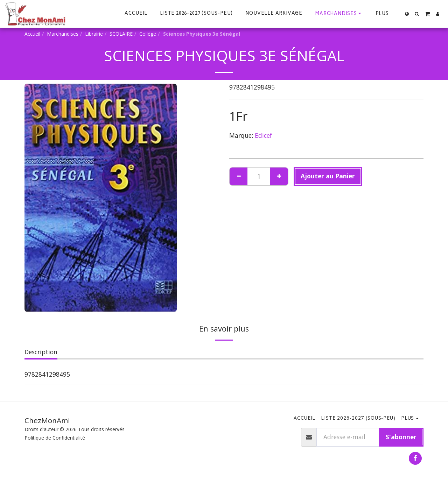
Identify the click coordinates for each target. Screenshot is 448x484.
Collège (148, 34)
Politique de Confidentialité (55, 438)
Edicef (263, 135)
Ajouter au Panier (328, 176)
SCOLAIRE (121, 34)
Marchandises (63, 34)
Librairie (94, 34)
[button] (417, 14)
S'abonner (401, 437)
